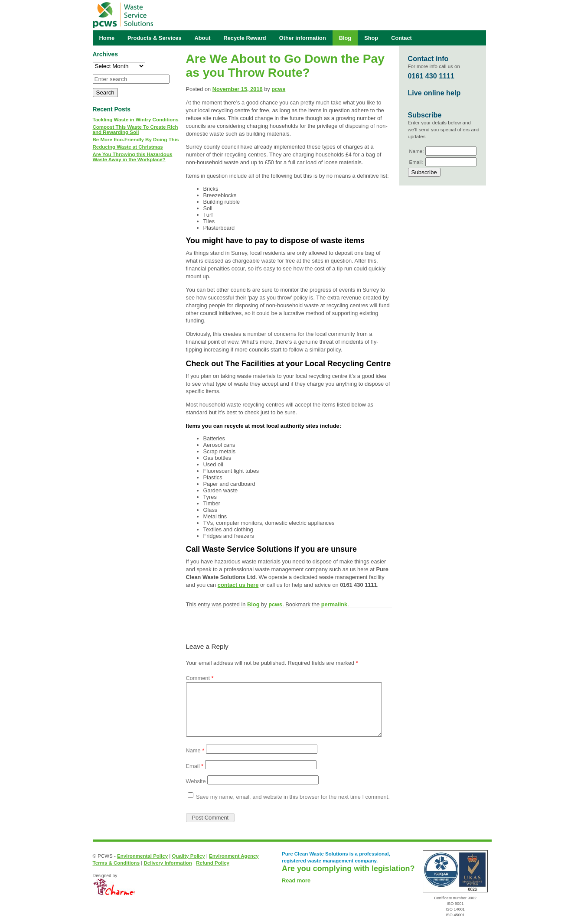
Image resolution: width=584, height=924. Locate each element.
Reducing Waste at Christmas (128, 147)
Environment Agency (234, 856)
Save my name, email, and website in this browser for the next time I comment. (293, 797)
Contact (401, 38)
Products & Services (154, 38)
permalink (334, 604)
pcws (278, 89)
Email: (416, 162)
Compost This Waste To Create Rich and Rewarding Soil (135, 130)
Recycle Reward (245, 38)
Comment (200, 678)
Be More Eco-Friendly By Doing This (136, 140)
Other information (303, 38)
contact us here (238, 585)
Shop (371, 38)
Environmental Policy (142, 856)
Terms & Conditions (116, 863)
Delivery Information (168, 863)
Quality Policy (188, 856)
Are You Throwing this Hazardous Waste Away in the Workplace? (133, 157)
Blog (253, 604)
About (203, 38)
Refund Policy (213, 863)
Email (195, 766)
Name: (417, 151)
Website (196, 781)
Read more (296, 880)
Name (195, 750)
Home (107, 38)
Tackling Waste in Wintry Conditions (136, 120)
